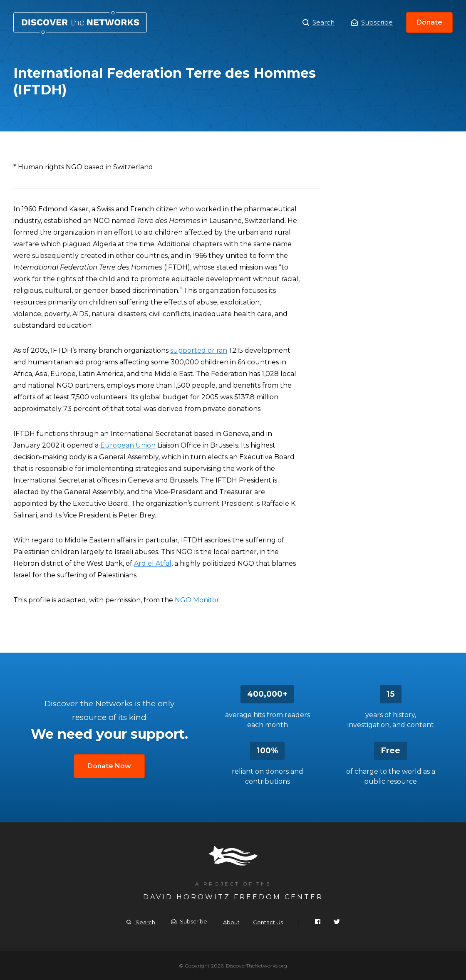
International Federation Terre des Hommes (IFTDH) (80, 22)
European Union (128, 445)
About (231, 922)
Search (319, 22)
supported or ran (199, 350)
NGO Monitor (197, 600)
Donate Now (109, 766)
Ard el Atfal (153, 563)
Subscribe (372, 22)
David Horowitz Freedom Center (233, 897)
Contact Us (268, 922)
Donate (429, 22)
